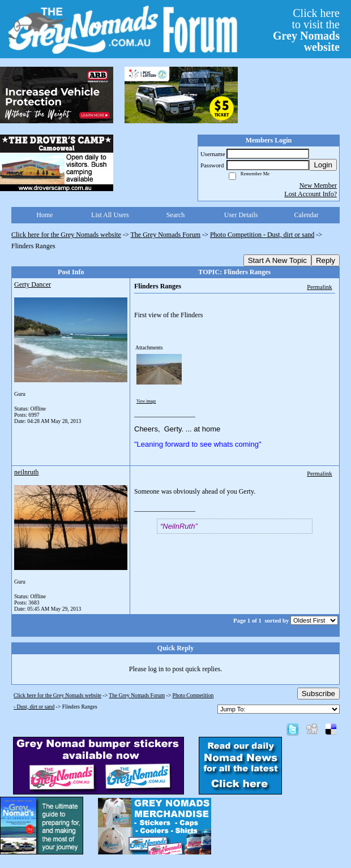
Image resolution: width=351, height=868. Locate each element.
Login (323, 165)
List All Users (110, 215)
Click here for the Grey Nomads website (66, 235)
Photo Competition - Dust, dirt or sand (262, 235)
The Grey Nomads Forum (166, 235)
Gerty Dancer (33, 284)
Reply (326, 260)
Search (176, 215)
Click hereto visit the (306, 30)
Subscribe (318, 694)
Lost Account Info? (311, 194)
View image (146, 401)
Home (44, 215)
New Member (318, 185)
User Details (241, 215)
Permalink (319, 287)
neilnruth (26, 472)
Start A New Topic (277, 260)
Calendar (307, 215)
